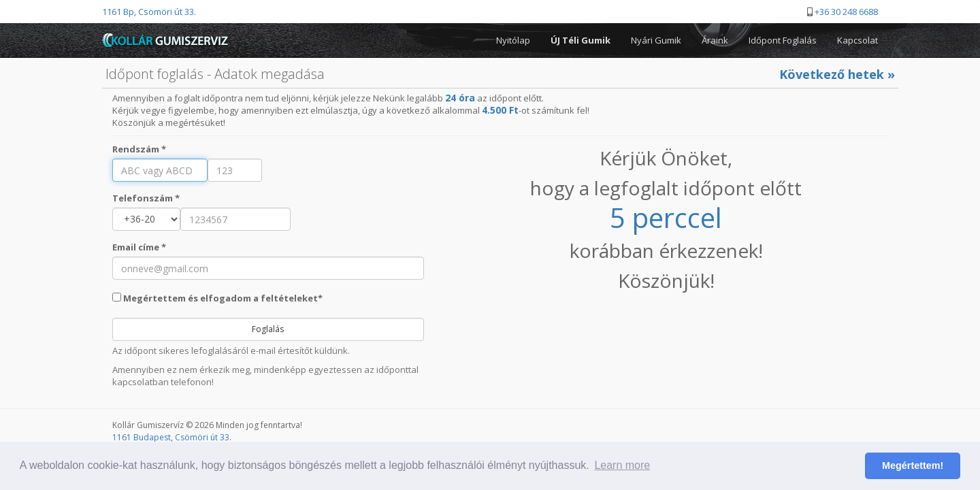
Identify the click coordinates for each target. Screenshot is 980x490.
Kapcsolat (857, 40)
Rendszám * (139, 149)
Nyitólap (513, 40)
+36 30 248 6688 (846, 12)
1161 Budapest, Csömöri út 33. (172, 437)
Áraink (715, 40)
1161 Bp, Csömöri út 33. (149, 12)
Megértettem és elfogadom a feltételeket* (217, 298)
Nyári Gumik (656, 40)
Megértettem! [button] (913, 465)
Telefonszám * (146, 198)
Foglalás (268, 329)
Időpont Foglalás (783, 40)
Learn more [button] (622, 465)
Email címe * (139, 247)
